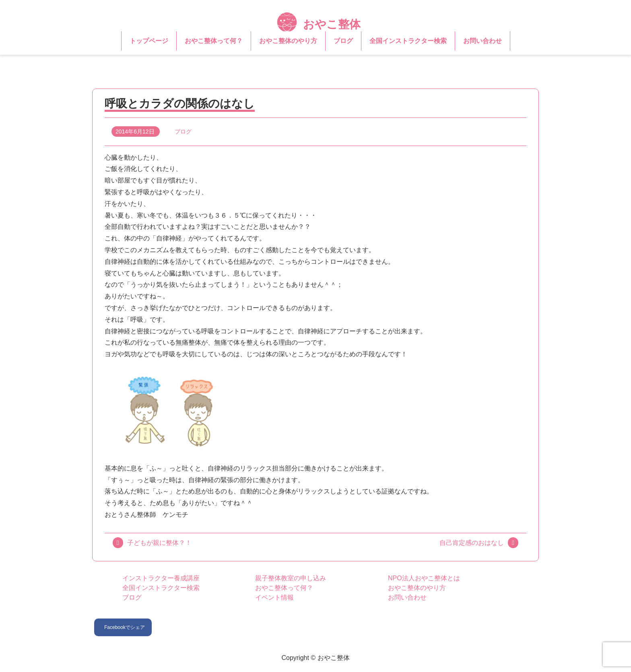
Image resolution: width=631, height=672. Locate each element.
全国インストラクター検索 (408, 41)
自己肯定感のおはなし (472, 543)
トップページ (149, 41)
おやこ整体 (319, 24)
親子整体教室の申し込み (291, 578)
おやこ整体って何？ (214, 41)
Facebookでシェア (125, 627)
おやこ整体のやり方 (288, 41)
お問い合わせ (483, 41)
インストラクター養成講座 (161, 578)
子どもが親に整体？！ (159, 543)
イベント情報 (274, 597)
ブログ (343, 41)
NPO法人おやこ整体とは (424, 578)
